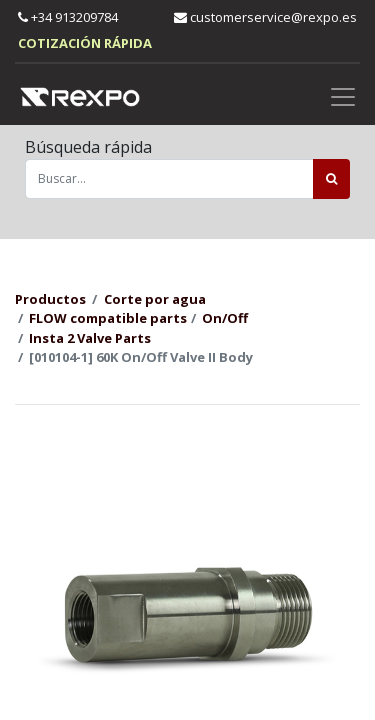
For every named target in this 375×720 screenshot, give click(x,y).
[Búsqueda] (331, 179)
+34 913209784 (68, 17)
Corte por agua (155, 299)
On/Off (225, 318)
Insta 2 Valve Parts (90, 338)
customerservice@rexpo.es (265, 17)
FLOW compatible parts (108, 318)
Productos (50, 299)
